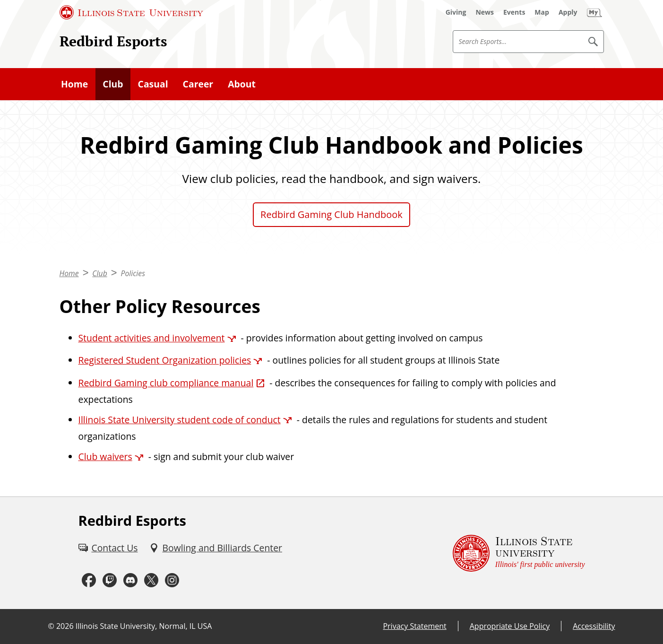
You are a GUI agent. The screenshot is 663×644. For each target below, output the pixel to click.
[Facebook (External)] (89, 580)
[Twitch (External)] (110, 580)
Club (113, 84)
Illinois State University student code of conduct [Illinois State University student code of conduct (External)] (180, 420)
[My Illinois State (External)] (594, 12)
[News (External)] (485, 12)
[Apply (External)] (568, 12)
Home (74, 84)
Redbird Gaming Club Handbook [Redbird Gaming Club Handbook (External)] (331, 214)
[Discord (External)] (130, 580)
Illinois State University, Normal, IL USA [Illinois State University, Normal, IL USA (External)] (144, 626)
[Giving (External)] (456, 12)
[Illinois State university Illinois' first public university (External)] (519, 553)
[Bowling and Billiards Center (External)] (216, 548)
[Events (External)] (514, 12)
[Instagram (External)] (172, 580)
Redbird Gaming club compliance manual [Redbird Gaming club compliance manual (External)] (166, 383)
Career (198, 84)
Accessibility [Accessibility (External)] (594, 626)
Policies (133, 273)
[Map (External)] (542, 12)
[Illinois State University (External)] (131, 12)
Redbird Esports (113, 41)
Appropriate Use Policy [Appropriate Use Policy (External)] (510, 626)
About (242, 84)
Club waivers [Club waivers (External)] (105, 457)
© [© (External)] (51, 626)
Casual (153, 84)
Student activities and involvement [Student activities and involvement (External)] (152, 338)
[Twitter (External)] (151, 580)
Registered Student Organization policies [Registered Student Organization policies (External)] (165, 360)
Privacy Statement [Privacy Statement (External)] (414, 626)
